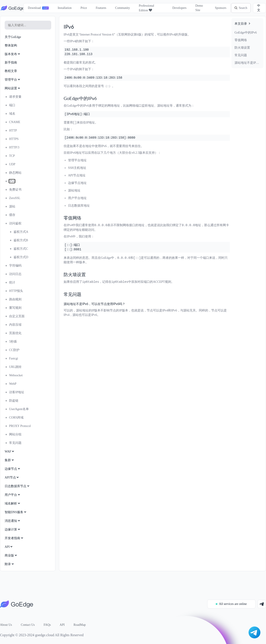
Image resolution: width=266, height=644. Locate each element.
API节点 (12, 478)
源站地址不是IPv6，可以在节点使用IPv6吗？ (247, 63)
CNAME (15, 122)
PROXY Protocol (20, 426)
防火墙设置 (242, 48)
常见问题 (241, 55)
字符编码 (15, 266)
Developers (178, 8)
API (9, 547)
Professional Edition (146, 8)
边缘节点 (13, 469)
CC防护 (14, 350)
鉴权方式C (21, 249)
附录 (10, 564)
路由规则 (15, 299)
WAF (10, 452)
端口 (12, 105)
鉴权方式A (21, 232)
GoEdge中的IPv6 (246, 33)
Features (100, 8)
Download (33, 8)
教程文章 (11, 71)
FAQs (47, 625)
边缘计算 (13, 529)
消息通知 (13, 521)
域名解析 (13, 503)
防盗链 (14, 401)
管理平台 (13, 80)
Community (122, 8)
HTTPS (14, 139)
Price (83, 8)
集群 (10, 460)
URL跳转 (15, 367)
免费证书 (15, 190)
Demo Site (198, 8)
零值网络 (241, 40)
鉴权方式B (21, 240)
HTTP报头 (16, 291)
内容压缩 (15, 325)
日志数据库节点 (17, 486)
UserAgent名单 (19, 409)
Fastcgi (14, 358)
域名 (12, 114)
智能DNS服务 (16, 512)
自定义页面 (17, 316)
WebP (13, 384)
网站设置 (13, 88)
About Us (6, 625)
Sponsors (219, 8)
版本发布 (13, 54)
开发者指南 (14, 538)
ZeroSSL (15, 198)
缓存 (12, 215)
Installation (64, 8)
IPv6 (12, 181)
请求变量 (15, 97)
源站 (12, 206)
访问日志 (15, 274)
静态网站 (15, 173)
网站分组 (15, 434)
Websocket (16, 375)
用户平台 (13, 495)
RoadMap (80, 625)
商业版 (11, 555)
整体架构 (11, 45)
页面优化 (15, 333)
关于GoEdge (13, 37)
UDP (12, 164)
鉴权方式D (21, 257)
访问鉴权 (15, 223)
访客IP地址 (17, 392)
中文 (259, 8)
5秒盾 (13, 342)
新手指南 (11, 63)
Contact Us (28, 625)
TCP (12, 156)
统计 (12, 282)
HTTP (13, 131)
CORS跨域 (16, 418)
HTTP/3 (14, 147)
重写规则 (15, 308)
